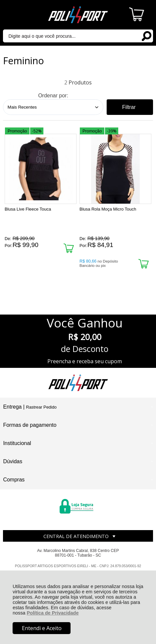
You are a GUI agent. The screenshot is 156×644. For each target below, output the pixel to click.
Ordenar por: (53, 96)
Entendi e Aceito (42, 628)
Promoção (17, 131)
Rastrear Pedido (41, 407)
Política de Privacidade (53, 613)
